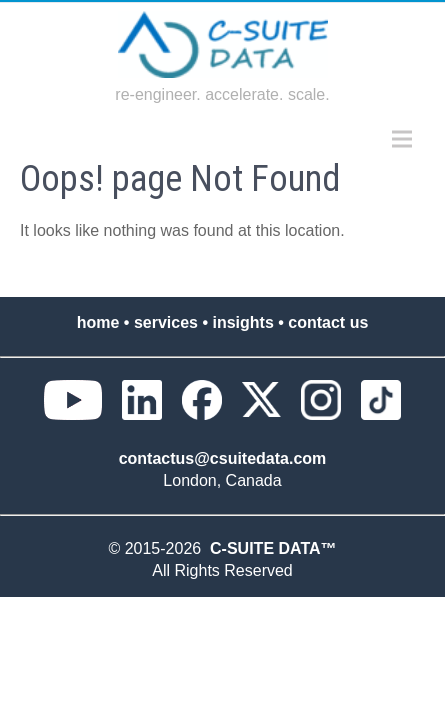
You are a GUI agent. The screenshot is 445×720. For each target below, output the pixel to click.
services (166, 322)
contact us (328, 322)
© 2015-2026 (159, 548)
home (98, 322)
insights (242, 322)
